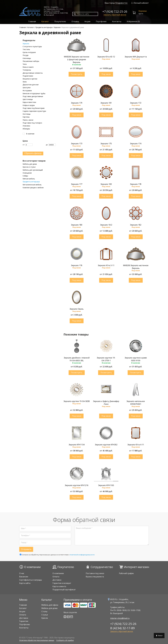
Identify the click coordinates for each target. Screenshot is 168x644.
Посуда (25, 55)
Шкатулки (27, 88)
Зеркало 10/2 (106, 225)
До (51, 145)
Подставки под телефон (32, 123)
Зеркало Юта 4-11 (136, 445)
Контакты (117, 21)
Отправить (26, 549)
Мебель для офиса (50, 605)
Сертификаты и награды (31, 580)
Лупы (25, 82)
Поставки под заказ (95, 573)
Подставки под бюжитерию (34, 108)
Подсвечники (28, 76)
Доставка (57, 580)
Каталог (45, 21)
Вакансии (24, 577)
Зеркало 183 (106, 184)
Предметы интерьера (31, 182)
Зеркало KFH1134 (77, 445)
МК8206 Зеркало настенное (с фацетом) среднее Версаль (77, 59)
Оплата (56, 577)
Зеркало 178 (136, 184)
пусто (140, 12)
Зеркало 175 (106, 144)
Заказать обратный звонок (115, 15)
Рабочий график (126, 573)
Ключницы (27, 58)
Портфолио (101, 21)
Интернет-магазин (136, 567)
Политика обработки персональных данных (37, 640)
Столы (44, 611)
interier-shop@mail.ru (120, 618)
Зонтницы (27, 114)
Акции (87, 21)
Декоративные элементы (33, 73)
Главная (32, 21)
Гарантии (24, 621)
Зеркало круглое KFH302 (106, 445)
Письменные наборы (31, 61)
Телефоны (27, 70)
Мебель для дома (30, 164)
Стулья (45, 615)
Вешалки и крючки (30, 79)
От (28, 145)
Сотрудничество (102, 567)
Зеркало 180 (77, 225)
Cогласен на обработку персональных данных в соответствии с (57, 555)
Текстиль (26, 49)
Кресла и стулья (29, 167)
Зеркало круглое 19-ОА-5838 (77, 401)
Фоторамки (27, 91)
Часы (25, 64)
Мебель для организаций (33, 170)
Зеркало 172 (136, 103)
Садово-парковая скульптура (34, 111)
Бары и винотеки (29, 102)
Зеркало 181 (106, 103)
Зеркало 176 (77, 265)
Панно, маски (28, 120)
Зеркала (26, 44)
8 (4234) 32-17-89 (122, 628)
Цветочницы (28, 99)
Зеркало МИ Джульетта (136, 57)
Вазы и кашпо (28, 67)
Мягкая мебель (29, 179)
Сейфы (25, 176)
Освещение (27, 173)
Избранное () (133, 21)
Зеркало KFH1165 (106, 485)
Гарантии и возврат (62, 583)
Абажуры (26, 129)
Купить (77, 74)
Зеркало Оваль (77, 309)
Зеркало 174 (136, 144)
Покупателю (60, 21)
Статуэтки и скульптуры (32, 47)
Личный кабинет (140, 3)
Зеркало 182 (136, 225)
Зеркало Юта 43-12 (106, 57)
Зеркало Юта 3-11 (106, 265)
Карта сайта (25, 583)
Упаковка (26, 126)
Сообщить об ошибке (65, 640)
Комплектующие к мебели (33, 188)
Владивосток (121, 3)
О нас (22, 573)
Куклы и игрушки (29, 52)
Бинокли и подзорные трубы (34, 94)
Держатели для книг (31, 85)
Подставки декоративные (33, 96)
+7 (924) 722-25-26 (115, 11)
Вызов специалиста (95, 577)
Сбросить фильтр (33, 153)
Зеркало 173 (77, 144)
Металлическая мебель (32, 185)
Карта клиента (59, 586)
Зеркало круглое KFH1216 (77, 485)
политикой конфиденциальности (82, 555)
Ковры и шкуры (29, 105)
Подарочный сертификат (64, 590)
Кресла (45, 618)
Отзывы (75, 21)
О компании (32, 567)
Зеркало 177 (77, 184)
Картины (26, 117)
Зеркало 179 (77, 103)
